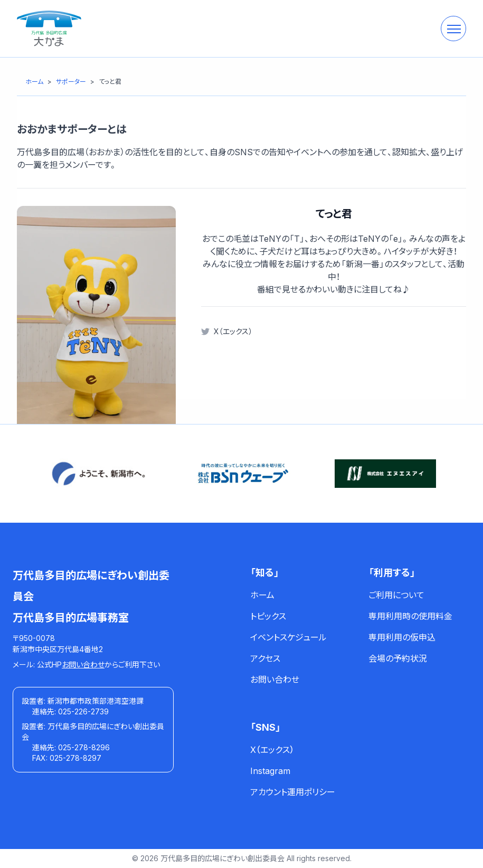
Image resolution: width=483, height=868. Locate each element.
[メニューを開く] (453, 29)
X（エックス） (233, 331)
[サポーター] (71, 82)
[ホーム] (34, 82)
